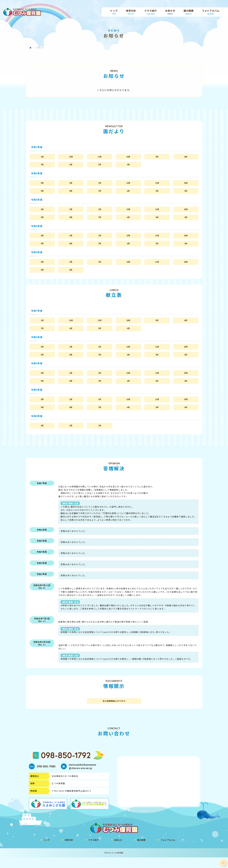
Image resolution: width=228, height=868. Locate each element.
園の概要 (189, 12)
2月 (71, 184)
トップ (114, 12)
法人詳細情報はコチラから (114, 711)
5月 (100, 165)
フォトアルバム (211, 12)
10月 (128, 157)
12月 (71, 157)
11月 (100, 157)
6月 (71, 165)
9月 (157, 157)
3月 (42, 184)
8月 (186, 157)
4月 (128, 165)
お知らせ (170, 12)
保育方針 (131, 12)
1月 (42, 157)
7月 (42, 165)
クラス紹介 (151, 12)
